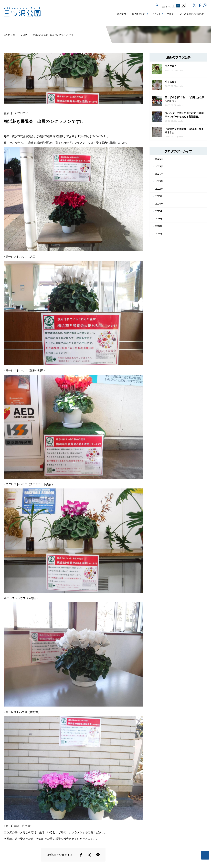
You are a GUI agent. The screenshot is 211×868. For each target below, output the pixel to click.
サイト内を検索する (157, 5)
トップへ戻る (205, 855)
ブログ (170, 14)
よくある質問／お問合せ (192, 14)
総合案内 (121, 14)
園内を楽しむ (139, 14)
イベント (156, 14)
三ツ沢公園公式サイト (23, 12)
